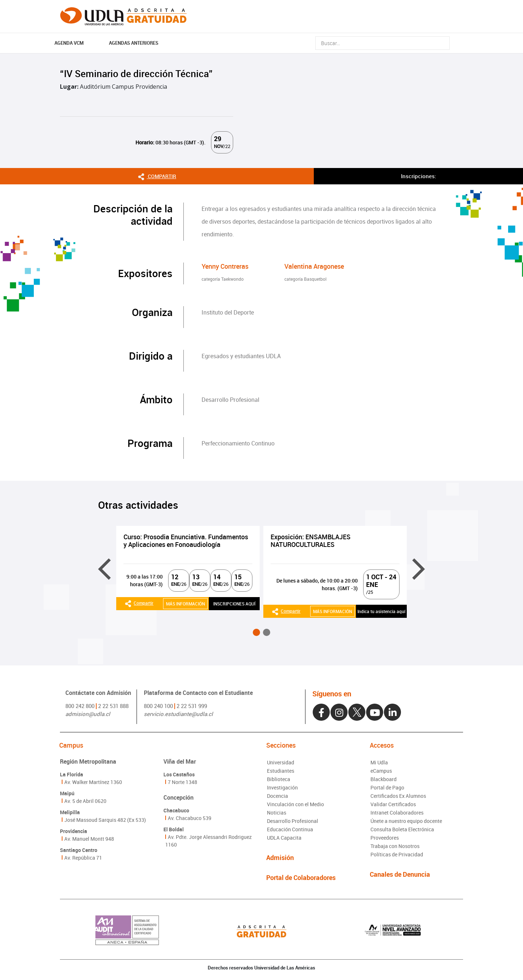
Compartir (157, 176)
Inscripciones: (419, 176)
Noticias (277, 813)
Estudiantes (281, 771)
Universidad (281, 762)
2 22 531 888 (113, 706)
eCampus (381, 771)
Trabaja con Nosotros (395, 846)
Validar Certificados (393, 804)
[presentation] (104, 569)
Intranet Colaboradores (397, 813)
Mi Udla (379, 762)
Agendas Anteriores (134, 43)
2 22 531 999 (192, 706)
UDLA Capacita (284, 838)
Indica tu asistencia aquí (381, 611)
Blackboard (384, 779)
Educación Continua (290, 829)
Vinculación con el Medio (295, 804)
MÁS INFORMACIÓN (185, 604)
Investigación (282, 787)
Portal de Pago (387, 787)
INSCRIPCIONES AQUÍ (234, 604)
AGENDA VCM (69, 43)
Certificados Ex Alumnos (398, 796)
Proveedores (385, 838)
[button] (256, 632)
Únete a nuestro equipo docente (406, 821)
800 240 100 (158, 706)
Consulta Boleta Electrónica (402, 829)
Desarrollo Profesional (293, 821)
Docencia (277, 796)
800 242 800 (80, 706)
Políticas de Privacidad (397, 854)
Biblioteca (279, 779)
